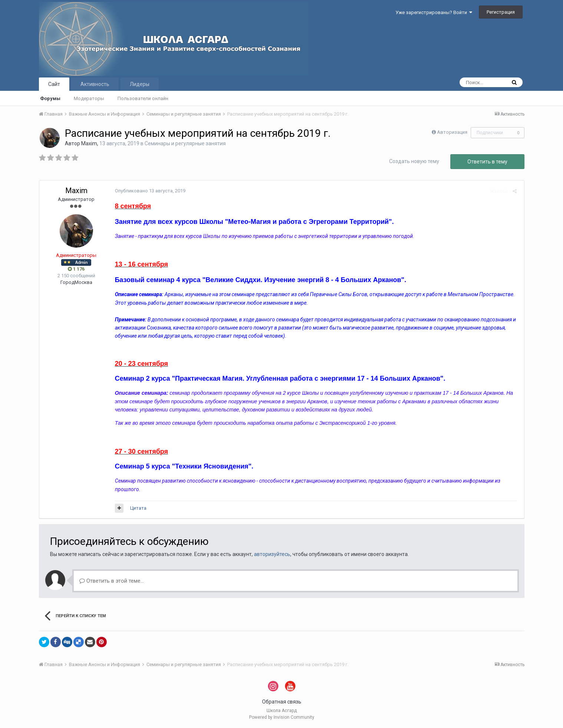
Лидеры (140, 84)
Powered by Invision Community (282, 717)
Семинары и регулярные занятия (185, 143)
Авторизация (452, 132)
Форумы (50, 98)
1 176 (76, 269)
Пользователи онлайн (143, 98)
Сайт (54, 84)
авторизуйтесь (272, 554)
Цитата (137, 508)
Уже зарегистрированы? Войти (434, 12)
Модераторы (89, 98)
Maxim (89, 143)
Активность (95, 84)
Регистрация (501, 12)
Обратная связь (282, 702)
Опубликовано (149, 191)
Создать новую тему (414, 161)
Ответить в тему (487, 162)
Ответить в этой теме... (112, 581)
